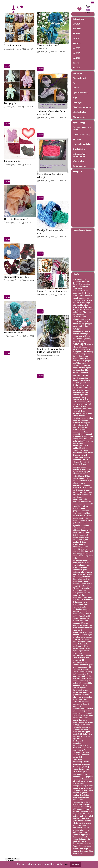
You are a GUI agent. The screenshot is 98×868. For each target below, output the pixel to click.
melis (87, 563)
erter (83, 637)
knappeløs (81, 814)
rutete (81, 358)
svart (75, 411)
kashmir (76, 312)
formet (82, 341)
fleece (84, 678)
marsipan (76, 467)
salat (74, 697)
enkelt (82, 390)
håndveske (77, 597)
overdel (89, 713)
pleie (86, 305)
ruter (75, 653)
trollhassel (81, 565)
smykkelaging (78, 611)
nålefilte (82, 416)
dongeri (76, 427)
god (86, 425)
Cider (90, 516)
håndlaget (79, 344)
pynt (90, 481)
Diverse (76, 88)
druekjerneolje (78, 741)
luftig (75, 532)
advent (81, 296)
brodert (76, 848)
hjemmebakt (85, 618)
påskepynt (86, 732)
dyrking (76, 793)
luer (86, 439)
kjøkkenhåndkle (79, 448)
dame (90, 722)
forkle (91, 839)
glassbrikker (87, 597)
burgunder (82, 676)
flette (87, 553)
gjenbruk (77, 841)
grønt (83, 818)
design (79, 383)
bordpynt (84, 286)
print (75, 825)
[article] (20, 40)
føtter (88, 802)
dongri (81, 356)
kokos (81, 644)
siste (74, 804)
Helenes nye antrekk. (14, 333)
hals (81, 848)
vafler (84, 750)
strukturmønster (79, 544)
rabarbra (83, 481)
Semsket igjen (79, 149)
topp (87, 766)
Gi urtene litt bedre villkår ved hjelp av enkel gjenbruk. (52, 350)
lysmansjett (77, 485)
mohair (76, 334)
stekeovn (85, 695)
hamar (87, 639)
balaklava (83, 839)
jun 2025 (76, 68)
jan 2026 (76, 38)
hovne (83, 781)
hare (87, 551)
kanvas (75, 551)
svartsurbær (83, 291)
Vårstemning (78, 161)
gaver (75, 639)
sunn (88, 725)
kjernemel (84, 395)
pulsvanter (77, 392)
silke (85, 307)
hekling (76, 811)
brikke (81, 821)
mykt (90, 635)
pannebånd (77, 853)
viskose (82, 464)
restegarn (76, 528)
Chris (19, 49)
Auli (88, 736)
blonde (75, 788)
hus (88, 298)
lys (84, 736)
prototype (76, 725)
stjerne (75, 692)
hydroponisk (78, 351)
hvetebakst (84, 795)
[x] (17, 7)
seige (80, 715)
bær (85, 492)
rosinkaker (77, 779)
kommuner (87, 495)
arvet (75, 658)
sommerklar (77, 685)
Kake (85, 745)
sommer (76, 851)
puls (74, 577)
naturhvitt (77, 430)
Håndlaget (10, 49)
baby (75, 607)
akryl (75, 490)
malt (83, 777)
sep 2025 (76, 53)
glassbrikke (77, 759)
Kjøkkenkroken (79, 112)
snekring (86, 284)
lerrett (80, 497)
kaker (87, 611)
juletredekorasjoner (85, 310)
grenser (86, 690)
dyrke (88, 823)
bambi (85, 288)
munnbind (77, 460)
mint (74, 305)
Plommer (76, 777)
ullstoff (82, 672)
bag (84, 462)
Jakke (85, 523)
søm (75, 771)
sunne (85, 409)
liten (84, 317)
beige (86, 326)
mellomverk (77, 745)
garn (85, 570)
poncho (75, 518)
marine (75, 556)
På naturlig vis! (79, 78)
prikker (76, 303)
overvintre (77, 702)
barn (88, 349)
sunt (74, 497)
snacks (83, 406)
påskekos (80, 425)
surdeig (81, 674)
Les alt (7, 66)
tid (90, 667)
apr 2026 (76, 24)
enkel (91, 816)
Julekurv (88, 331)
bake (75, 676)
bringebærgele (84, 681)
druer (82, 474)
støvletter (87, 579)
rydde (89, 368)
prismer (76, 319)
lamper (75, 713)
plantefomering (79, 354)
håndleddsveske (79, 520)
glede (85, 772)
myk (74, 739)
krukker (76, 830)
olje (80, 504)
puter (85, 720)
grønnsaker (83, 667)
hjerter (83, 688)
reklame (76, 395)
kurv (82, 319)
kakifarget (84, 334)
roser (83, 752)
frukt (75, 441)
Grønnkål (76, 397)
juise (88, 586)
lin (87, 399)
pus (86, 478)
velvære (85, 460)
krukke (75, 616)
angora (75, 404)
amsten (75, 839)
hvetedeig (76, 637)
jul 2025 (76, 63)
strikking (76, 572)
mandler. (76, 508)
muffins (83, 312)
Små (81, 457)
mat (83, 528)
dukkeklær (84, 427)
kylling (75, 457)
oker (90, 734)
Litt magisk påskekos (82, 144)
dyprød (83, 469)
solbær (75, 347)
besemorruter (83, 837)
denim (81, 478)
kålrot (79, 804)
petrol (80, 540)
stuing (82, 324)
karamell (76, 752)
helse (81, 757)
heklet (80, 516)
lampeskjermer (79, 434)
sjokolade (77, 281)
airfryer (76, 365)
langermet (86, 755)
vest (79, 697)
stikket (88, 614)
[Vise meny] (92, 3)
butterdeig (84, 556)
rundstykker (78, 339)
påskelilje (76, 423)
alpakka (76, 525)
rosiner (89, 711)
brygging (76, 586)
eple (81, 621)
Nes (83, 551)
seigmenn (76, 372)
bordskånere (88, 715)
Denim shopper (79, 166)
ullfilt (85, 413)
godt (86, 455)
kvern (79, 736)
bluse (75, 630)
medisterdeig (78, 655)
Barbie (75, 324)
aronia (75, 504)
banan (75, 769)
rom (87, 356)
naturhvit (89, 708)
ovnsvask (85, 300)
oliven (90, 584)
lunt (91, 774)
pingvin (88, 361)
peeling (82, 614)
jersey (75, 681)
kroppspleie (87, 779)
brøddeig (76, 549)
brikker (87, 593)
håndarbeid (77, 734)
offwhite (76, 399)
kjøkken (76, 665)
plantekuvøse (84, 797)
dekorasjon (77, 662)
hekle (86, 602)
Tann (86, 621)
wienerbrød (86, 588)
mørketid (81, 658)
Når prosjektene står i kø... (17, 277)
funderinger (77, 704)
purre (84, 841)
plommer (76, 623)
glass (75, 513)
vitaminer (84, 665)
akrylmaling (77, 609)
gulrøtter (84, 816)
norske (75, 537)
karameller (77, 790)
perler (90, 572)
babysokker (82, 279)
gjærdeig (87, 339)
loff (74, 314)
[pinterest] (22, 7)
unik (87, 390)
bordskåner (86, 501)
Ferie (85, 453)
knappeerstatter (83, 577)
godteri (75, 660)
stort (74, 553)
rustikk (85, 430)
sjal (74, 711)
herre (75, 567)
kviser (86, 450)
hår (88, 383)
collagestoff (77, 462)
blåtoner (76, 483)
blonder (84, 549)
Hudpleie (86, 485)
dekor (91, 790)
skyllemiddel (78, 602)
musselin (76, 547)
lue (80, 718)
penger (83, 385)
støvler (75, 648)
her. (66, 864)
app (81, 692)
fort (88, 565)
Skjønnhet (77, 436)
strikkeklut (82, 441)
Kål (85, 499)
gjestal (75, 298)
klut (88, 818)
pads (91, 665)
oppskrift (82, 293)
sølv (74, 495)
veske (75, 800)
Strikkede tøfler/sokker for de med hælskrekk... (51, 113)
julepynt (88, 324)
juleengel (76, 781)
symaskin (85, 547)
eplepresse (77, 695)
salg (85, 699)
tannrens (87, 609)
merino (82, 823)
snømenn (85, 702)
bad (91, 300)
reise (88, 462)
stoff (81, 699)
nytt (86, 674)
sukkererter (77, 453)
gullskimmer (78, 450)
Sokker (90, 678)
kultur (75, 595)
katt (90, 625)
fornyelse (76, 349)
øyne (89, 312)
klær (74, 540)
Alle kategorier (79, 117)
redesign (76, 418)
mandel (87, 457)
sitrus (84, 467)
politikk (90, 418)
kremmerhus (87, 697)
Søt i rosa (77, 139)
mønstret (76, 420)
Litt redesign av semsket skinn (79, 155)
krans (75, 644)
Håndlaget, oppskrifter (83, 107)
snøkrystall (77, 683)
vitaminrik (85, 669)
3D (74, 83)
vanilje (75, 321)
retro (82, 399)
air (88, 814)
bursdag (83, 471)
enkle (88, 616)
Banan (82, 537)
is (82, 455)
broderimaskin (78, 632)
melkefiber (86, 282)
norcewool (77, 732)
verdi (80, 630)
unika (75, 832)
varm (91, 436)
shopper (81, 553)
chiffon (86, 692)
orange (89, 637)
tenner (75, 358)
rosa (74, 565)
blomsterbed (85, 365)
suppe (83, 418)
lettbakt (76, 783)
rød (83, 506)
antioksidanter (78, 476)
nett (79, 513)
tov (87, 658)
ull (84, 336)
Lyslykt (76, 672)
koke (89, 676)
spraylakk (77, 511)
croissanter (82, 607)
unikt (88, 532)
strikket (77, 329)
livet (85, 590)
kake (75, 291)
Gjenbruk (77, 588)
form (75, 492)
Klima (88, 476)
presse (75, 296)
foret (80, 288)
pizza (82, 830)
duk (91, 788)
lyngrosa (89, 777)
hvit (74, 678)
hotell (79, 495)
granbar (76, 795)
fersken (76, 625)
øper (87, 844)
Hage (75, 97)
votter (83, 483)
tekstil (87, 651)
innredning (82, 567)
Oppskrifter (77, 336)
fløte (74, 310)
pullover (76, 688)
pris (86, 358)
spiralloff (82, 532)
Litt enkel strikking (81, 134)
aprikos (76, 618)
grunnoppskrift (79, 802)
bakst (80, 653)
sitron (75, 628)
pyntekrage (84, 788)
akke (88, 490)
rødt (74, 736)
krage (75, 667)
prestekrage (87, 727)
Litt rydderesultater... (14, 161)
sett (74, 425)
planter (87, 581)
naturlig (76, 469)
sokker (75, 481)
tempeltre (80, 370)
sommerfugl (84, 378)
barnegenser (78, 593)
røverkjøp (86, 513)
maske (75, 432)
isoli (91, 844)
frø (88, 385)
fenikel (75, 718)
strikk (82, 660)
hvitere (83, 542)
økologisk (85, 525)
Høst (82, 488)
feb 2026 (76, 34)
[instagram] (13, 11)
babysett (81, 490)
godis (89, 642)
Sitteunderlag (78, 331)
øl (79, 411)
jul (91, 692)
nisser (75, 807)
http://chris (84, 321)
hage (74, 814)
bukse (75, 380)
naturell (89, 520)
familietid (76, 835)
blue (91, 851)
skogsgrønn (88, 804)
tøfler (90, 453)
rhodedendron (78, 708)
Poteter (75, 846)
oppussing (81, 711)
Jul (74, 383)
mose (90, 409)
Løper (84, 530)
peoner (80, 605)
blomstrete (83, 347)
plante (75, 464)
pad (74, 600)
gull (85, 832)
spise (81, 439)
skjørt (75, 651)
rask (79, 706)
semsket (76, 574)
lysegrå (82, 616)
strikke (87, 762)
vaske (84, 397)
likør (75, 674)
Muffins (82, 595)
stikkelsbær (77, 590)
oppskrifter (86, 835)
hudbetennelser (79, 402)
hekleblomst (77, 809)
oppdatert (76, 755)
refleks (75, 823)
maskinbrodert (78, 743)
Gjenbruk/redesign (46, 355)
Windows (76, 669)
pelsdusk (76, 406)
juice (87, 769)
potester (85, 363)
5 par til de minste (13, 45)
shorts (81, 646)
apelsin (82, 518)
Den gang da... (11, 103)
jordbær (76, 286)
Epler (85, 662)
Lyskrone (76, 300)
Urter (75, 288)
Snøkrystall (77, 690)
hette (80, 772)
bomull (86, 375)
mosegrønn (77, 786)
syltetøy (89, 672)
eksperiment (88, 786)
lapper (75, 699)
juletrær (82, 368)
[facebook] (13, 7)
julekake (83, 635)
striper (89, 781)
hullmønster (77, 570)
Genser (75, 326)
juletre (81, 807)
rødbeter (89, 296)
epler (90, 413)
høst (83, 725)
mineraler (76, 375)
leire (79, 678)
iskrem (75, 341)
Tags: (75, 715)
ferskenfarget (78, 762)
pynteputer (77, 317)
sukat (88, 648)
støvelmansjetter (86, 811)
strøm (75, 307)
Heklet (75, 378)
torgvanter (84, 793)
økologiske (77, 727)
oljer (80, 579)
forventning (88, 351)
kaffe (87, 537)
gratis (75, 821)
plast (83, 349)
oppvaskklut (87, 683)
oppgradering (78, 774)
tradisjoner (82, 642)
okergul (88, 404)
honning (82, 298)
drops (85, 790)
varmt (80, 492)
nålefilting (77, 363)
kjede (81, 432)
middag (88, 807)
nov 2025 (76, 43)
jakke (75, 387)
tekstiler (76, 488)
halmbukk (77, 584)
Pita (87, 370)
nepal (75, 646)
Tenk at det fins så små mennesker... (48, 47)
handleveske (87, 748)
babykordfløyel (86, 574)
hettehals (84, 420)
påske (75, 797)
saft (81, 326)
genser (75, 535)
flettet (83, 508)
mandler (88, 488)
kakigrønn (77, 764)
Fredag (85, 436)
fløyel (90, 492)
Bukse (85, 718)
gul (87, 506)
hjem (88, 354)
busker (88, 655)
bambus (88, 821)
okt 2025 (76, 48)
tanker (90, 846)
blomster (89, 632)
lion (88, 518)
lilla (88, 336)
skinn (75, 579)
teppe (82, 404)
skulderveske (78, 443)
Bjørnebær (83, 722)
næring (75, 757)
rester (81, 800)
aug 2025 (76, 58)
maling (75, 439)
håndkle (76, 542)
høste (79, 739)
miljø (91, 556)
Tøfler (81, 769)
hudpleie (83, 846)
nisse (75, 605)
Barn (75, 284)
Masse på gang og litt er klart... (52, 291)
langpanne (77, 750)
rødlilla (80, 305)
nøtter (75, 722)
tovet (75, 706)
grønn (90, 441)
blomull (89, 434)
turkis (80, 639)
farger (75, 368)
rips (74, 279)
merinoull (84, 535)
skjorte (75, 471)
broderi (82, 648)
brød (86, 432)
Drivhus (76, 385)
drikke (88, 388)
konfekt (76, 621)
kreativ (90, 344)
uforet (84, 572)
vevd (87, 830)
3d (87, 448)
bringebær (86, 764)
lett (74, 516)
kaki (88, 752)
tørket (88, 402)
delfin (85, 734)
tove (86, 774)
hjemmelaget (85, 303)
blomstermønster (85, 628)
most (75, 642)
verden (90, 530)
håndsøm (85, 623)
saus (85, 685)
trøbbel (75, 766)
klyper (88, 319)
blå (88, 825)
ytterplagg (82, 825)
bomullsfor (88, 600)
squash (86, 809)
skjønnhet (76, 455)
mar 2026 (77, 29)
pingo (82, 766)
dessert (84, 411)
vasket (75, 558)
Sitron (75, 356)
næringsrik (85, 423)
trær (80, 307)
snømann (80, 314)
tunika (82, 713)
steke (75, 837)
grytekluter (77, 523)
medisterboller (78, 361)
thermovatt (77, 748)
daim (82, 783)
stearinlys (76, 501)
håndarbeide (78, 581)
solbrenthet (77, 409)
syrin (90, 307)
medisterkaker (85, 380)
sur (74, 370)
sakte (80, 284)
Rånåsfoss (84, 625)
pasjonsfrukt (88, 504)
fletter (87, 604)
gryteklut (76, 729)
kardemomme (78, 844)
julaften (76, 635)
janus (75, 293)
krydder (80, 600)
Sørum (81, 388)
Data (86, 644)
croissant (85, 511)
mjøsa (81, 651)
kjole (86, 540)
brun (91, 439)
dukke (75, 614)
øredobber (77, 506)
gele (88, 471)
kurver (75, 390)
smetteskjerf (77, 446)
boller (86, 828)
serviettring (77, 720)
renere (75, 416)
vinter (83, 586)
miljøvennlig (78, 499)
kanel (86, 446)
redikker (76, 818)
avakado (84, 372)
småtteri (76, 816)
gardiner (85, 729)
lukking (85, 392)
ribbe (84, 584)
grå (91, 551)
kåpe (81, 832)
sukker (90, 469)
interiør (76, 474)
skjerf (87, 848)
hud (84, 383)
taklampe (76, 530)
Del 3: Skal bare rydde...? (16, 219)
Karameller (77, 413)
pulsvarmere (78, 828)
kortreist (87, 704)
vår (89, 293)
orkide (75, 478)
